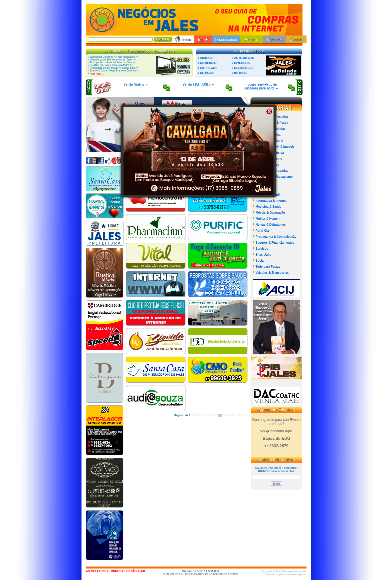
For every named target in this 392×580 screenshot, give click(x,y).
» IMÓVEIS (239, 73)
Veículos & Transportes (272, 273)
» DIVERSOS (241, 63)
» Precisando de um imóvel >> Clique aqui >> (113, 68)
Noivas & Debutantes (270, 225)
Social (260, 261)
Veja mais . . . (98, 74)
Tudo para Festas (268, 267)
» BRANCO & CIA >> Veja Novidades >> (110, 65)
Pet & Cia (262, 231)
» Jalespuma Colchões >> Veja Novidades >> (113, 57)
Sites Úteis (263, 255)
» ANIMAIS (205, 58)
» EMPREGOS (207, 68)
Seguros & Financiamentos (275, 243)
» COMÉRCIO (207, 63)
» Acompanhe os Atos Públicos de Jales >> (112, 62)
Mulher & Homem (268, 219)
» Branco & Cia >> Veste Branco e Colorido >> (114, 71)
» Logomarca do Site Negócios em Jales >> (112, 60)
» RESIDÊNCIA (242, 68)
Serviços (262, 249)
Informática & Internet (271, 201)
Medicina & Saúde (268, 207)
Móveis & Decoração (270, 213)
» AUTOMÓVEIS (243, 58)
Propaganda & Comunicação (276, 237)
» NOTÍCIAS (206, 73)
